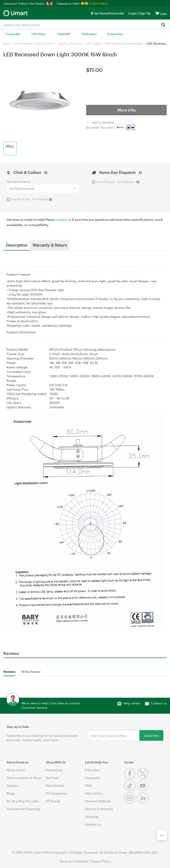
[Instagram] (131, 802)
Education (89, 34)
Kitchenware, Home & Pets (34, 43)
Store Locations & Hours (24, 778)
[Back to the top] (162, 835)
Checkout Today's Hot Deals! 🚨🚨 (29, 3)
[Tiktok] (131, 790)
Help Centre (94, 793)
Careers (12, 786)
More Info (127, 110)
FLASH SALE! (98, 3)
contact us (64, 219)
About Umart (16, 770)
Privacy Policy (101, 861)
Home (6, 43)
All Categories (56, 793)
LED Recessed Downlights (125, 43)
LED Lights (94, 43)
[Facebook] (131, 778)
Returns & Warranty (99, 809)
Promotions (54, 770)
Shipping (92, 817)
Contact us (159, 703)
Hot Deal (52, 778)
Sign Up (145, 13)
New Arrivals (55, 786)
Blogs (11, 793)
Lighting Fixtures (70, 43)
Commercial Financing (23, 809)
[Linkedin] (143, 802)
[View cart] (157, 13)
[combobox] (85, 25)
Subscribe (151, 735)
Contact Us (93, 824)
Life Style (38, 34)
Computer (13, 34)
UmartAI (64, 34)
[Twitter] (143, 778)
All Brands (53, 801)
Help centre (132, 703)
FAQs (89, 786)
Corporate (115, 34)
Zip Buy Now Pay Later (23, 801)
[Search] (163, 25)
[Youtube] (143, 790)
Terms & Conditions (74, 861)
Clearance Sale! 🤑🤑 (72, 3)
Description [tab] (17, 245)
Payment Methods (98, 801)
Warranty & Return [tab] (50, 245)
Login (132, 13)
